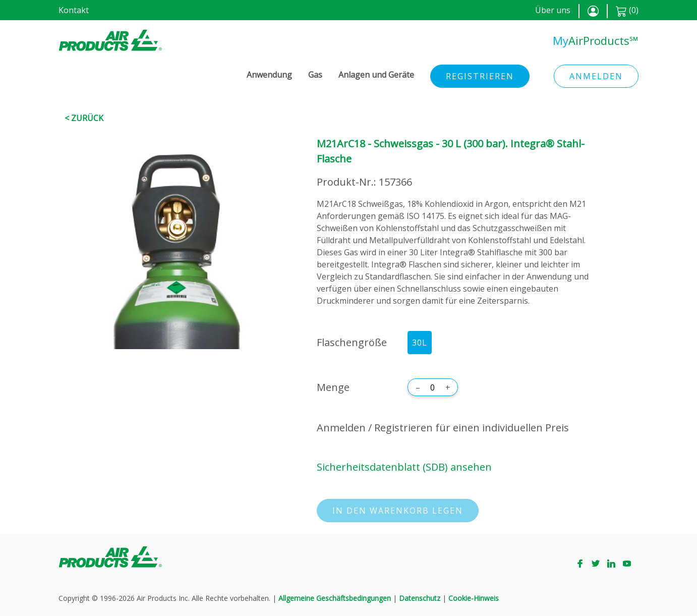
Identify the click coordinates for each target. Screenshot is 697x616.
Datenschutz (420, 598)
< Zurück (84, 118)
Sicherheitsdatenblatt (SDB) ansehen (404, 467)
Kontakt (74, 10)
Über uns (553, 10)
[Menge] (433, 387)
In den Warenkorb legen (398, 511)
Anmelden (596, 76)
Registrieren (480, 76)
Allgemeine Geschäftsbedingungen (335, 598)
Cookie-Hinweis (474, 598)
